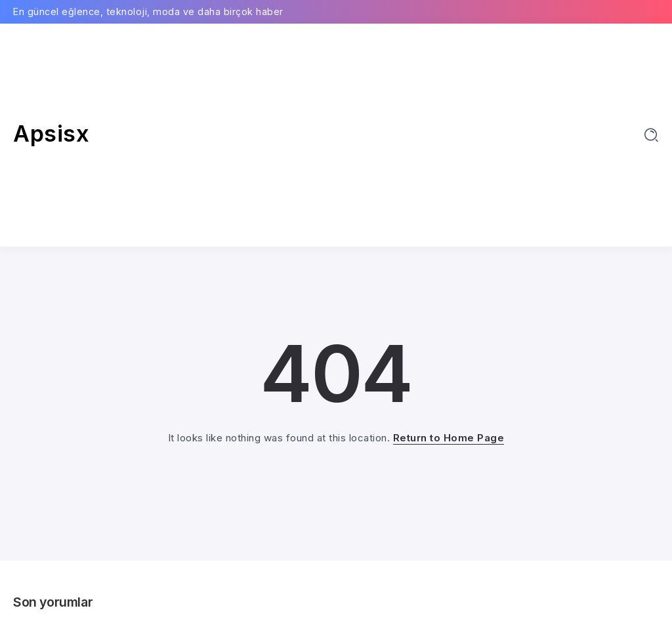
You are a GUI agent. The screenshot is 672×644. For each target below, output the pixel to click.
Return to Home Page (449, 438)
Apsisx (51, 133)
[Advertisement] (336, 135)
